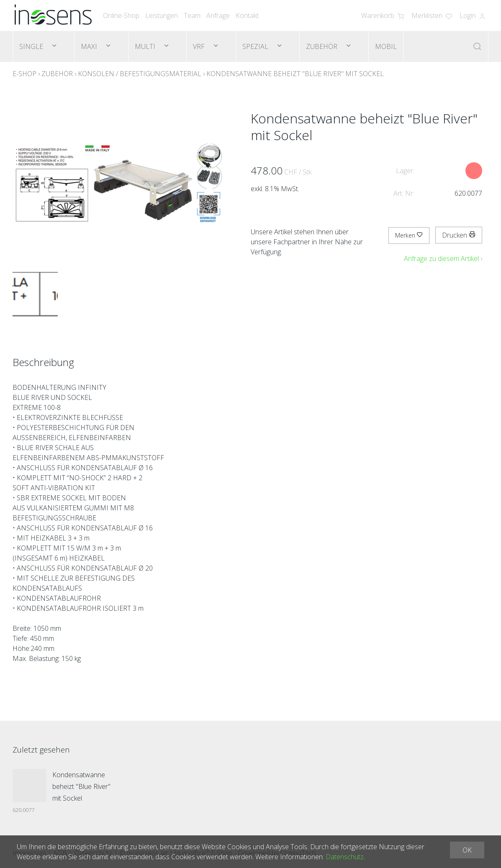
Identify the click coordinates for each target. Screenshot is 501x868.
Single (32, 46)
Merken (409, 235)
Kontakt (247, 15)
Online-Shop (121, 15)
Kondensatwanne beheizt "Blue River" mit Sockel (295, 74)
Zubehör (322, 46)
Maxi (90, 46)
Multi (146, 46)
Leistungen (162, 15)
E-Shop (24, 74)
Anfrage (218, 15)
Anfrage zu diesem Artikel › (443, 259)
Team (192, 15)
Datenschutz (345, 857)
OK (467, 850)
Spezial (256, 46)
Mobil (386, 46)
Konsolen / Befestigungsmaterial (140, 74)
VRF (200, 46)
